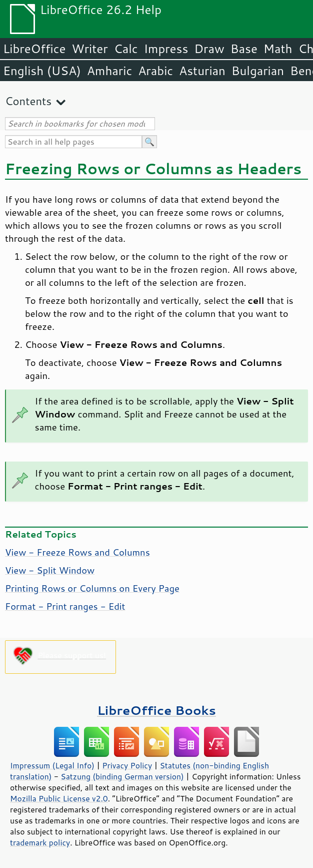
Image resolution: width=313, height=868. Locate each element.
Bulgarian (258, 71)
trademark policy (40, 842)
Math (278, 49)
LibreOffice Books (156, 710)
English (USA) (42, 71)
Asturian (202, 71)
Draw (209, 49)
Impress (166, 49)
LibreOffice (34, 49)
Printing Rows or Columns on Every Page (92, 588)
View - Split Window (50, 570)
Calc (126, 49)
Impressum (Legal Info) (52, 765)
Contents (28, 101)
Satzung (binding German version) (122, 776)
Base (244, 49)
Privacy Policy (127, 765)
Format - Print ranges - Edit (65, 606)
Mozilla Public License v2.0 (59, 798)
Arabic (155, 71)
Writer (89, 49)
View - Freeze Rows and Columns (77, 552)
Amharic (109, 71)
